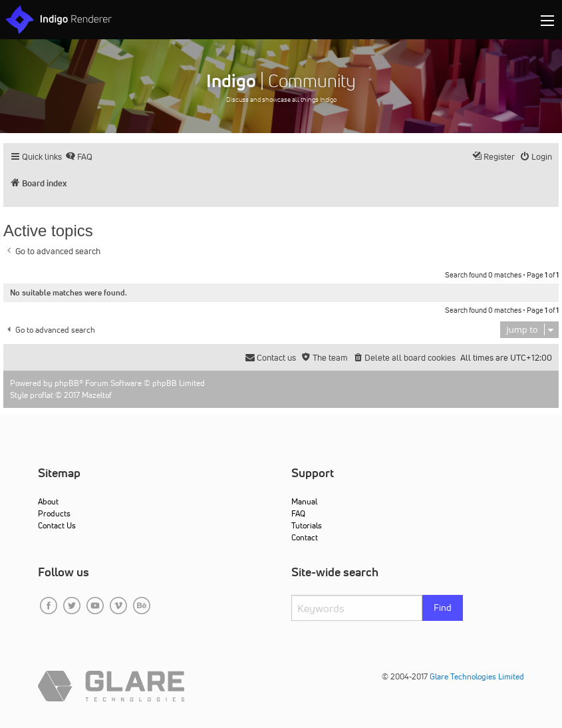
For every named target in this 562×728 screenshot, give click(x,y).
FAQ (298, 513)
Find (443, 608)
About (48, 501)
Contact (305, 537)
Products (54, 513)
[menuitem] (79, 157)
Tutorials (307, 525)
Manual (304, 501)
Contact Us (57, 525)
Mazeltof (97, 395)
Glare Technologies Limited (477, 676)
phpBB (67, 383)
